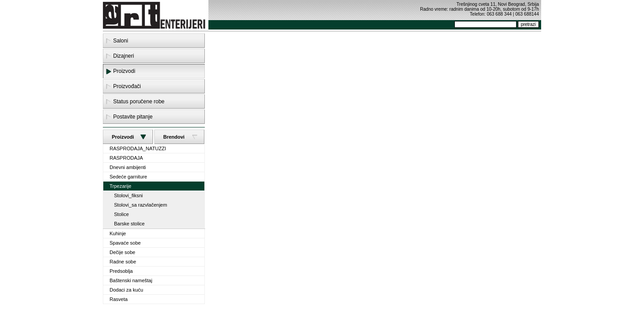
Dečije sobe (122, 252)
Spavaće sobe (125, 243)
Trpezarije (121, 186)
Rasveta (119, 299)
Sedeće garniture (128, 177)
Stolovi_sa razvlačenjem (141, 205)
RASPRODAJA (126, 158)
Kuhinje (118, 233)
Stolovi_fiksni (128, 195)
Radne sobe (123, 262)
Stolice (121, 214)
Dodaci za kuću (126, 290)
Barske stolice (129, 224)
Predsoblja (121, 271)
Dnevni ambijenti (128, 167)
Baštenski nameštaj (131, 280)
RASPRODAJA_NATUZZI (138, 148)
